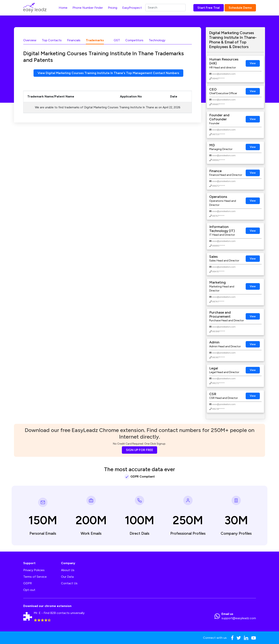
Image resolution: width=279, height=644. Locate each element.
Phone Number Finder (88, 8)
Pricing (113, 8)
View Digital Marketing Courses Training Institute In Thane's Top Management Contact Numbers (108, 73)
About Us (68, 570)
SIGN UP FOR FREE (139, 450)
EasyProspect (132, 8)
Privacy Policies (34, 570)
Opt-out (29, 590)
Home (63, 8)
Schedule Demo (240, 8)
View (253, 63)
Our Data (67, 577)
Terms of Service (35, 577)
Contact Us (69, 583)
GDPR (28, 583)
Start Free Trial (209, 8)
